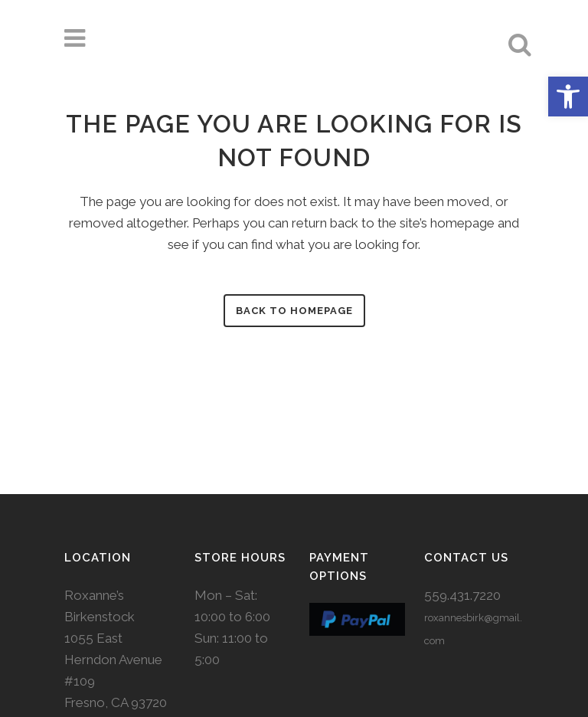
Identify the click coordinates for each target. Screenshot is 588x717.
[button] (568, 97)
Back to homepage (294, 311)
